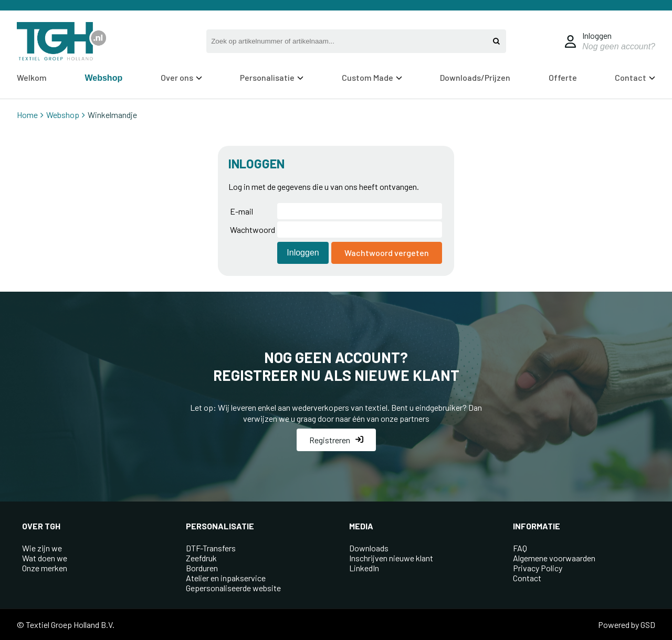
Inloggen (597, 35)
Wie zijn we (42, 548)
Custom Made (372, 77)
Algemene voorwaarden (554, 558)
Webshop (103, 78)
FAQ (520, 548)
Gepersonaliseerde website (233, 588)
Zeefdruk (201, 558)
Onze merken (45, 568)
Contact (635, 77)
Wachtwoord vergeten (387, 253)
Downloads (369, 548)
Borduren (202, 568)
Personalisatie (272, 77)
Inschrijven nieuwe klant (391, 558)
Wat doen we (45, 558)
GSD (648, 625)
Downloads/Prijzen (475, 77)
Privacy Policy (538, 568)
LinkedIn (364, 568)
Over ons (181, 77)
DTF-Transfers (211, 548)
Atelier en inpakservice (226, 578)
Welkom (32, 77)
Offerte (563, 77)
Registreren (336, 440)
